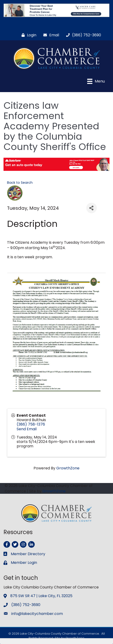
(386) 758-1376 (31, 424)
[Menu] (96, 81)
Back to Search (20, 183)
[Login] (28, 35)
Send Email (27, 429)
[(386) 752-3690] (82, 35)
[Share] (92, 208)
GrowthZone (68, 468)
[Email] (50, 35)
